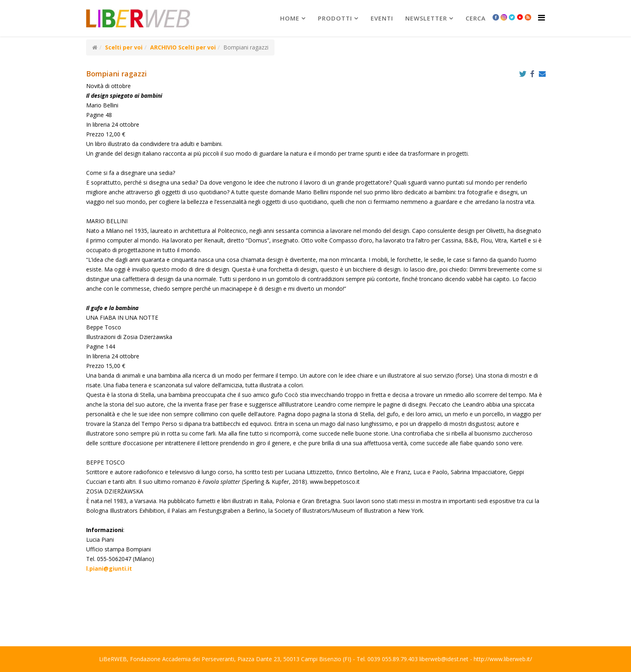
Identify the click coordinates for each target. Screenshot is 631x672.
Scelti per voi (124, 47)
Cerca (476, 18)
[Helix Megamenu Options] (541, 17)
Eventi (382, 18)
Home (290, 18)
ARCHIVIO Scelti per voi (183, 47)
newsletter (426, 18)
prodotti (335, 18)
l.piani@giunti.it (109, 568)
